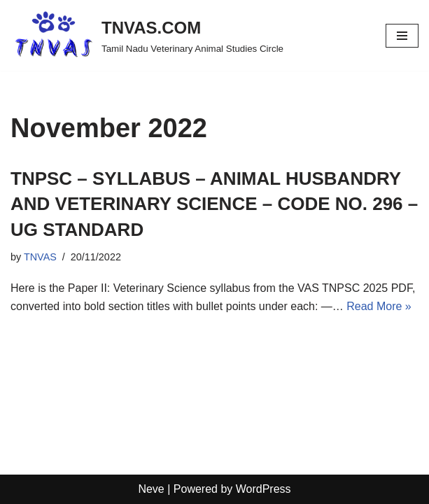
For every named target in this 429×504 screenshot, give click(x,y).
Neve (151, 489)
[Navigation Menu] (402, 36)
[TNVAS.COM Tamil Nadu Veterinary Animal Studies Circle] (147, 35)
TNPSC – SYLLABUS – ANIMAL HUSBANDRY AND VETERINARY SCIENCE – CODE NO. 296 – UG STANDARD (214, 204)
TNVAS (40, 257)
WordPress (263, 489)
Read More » (379, 306)
